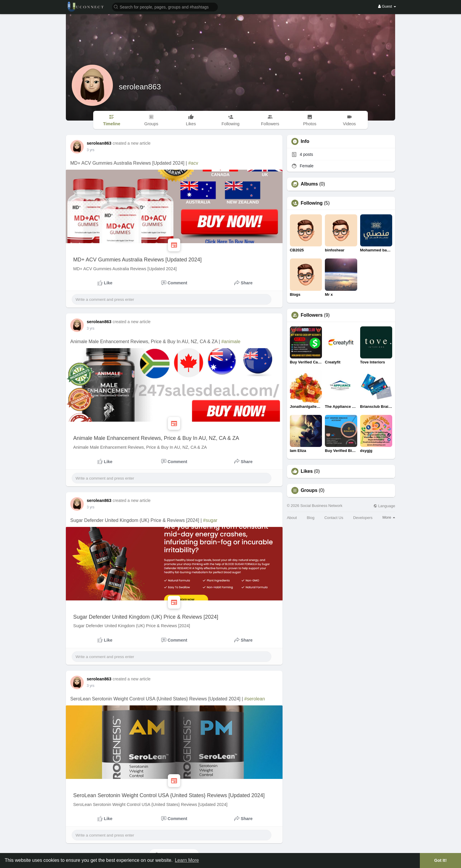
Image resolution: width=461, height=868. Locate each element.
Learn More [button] (187, 860)
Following (312, 203)
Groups (309, 490)
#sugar (210, 520)
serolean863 (140, 87)
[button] (165, 7)
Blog (310, 518)
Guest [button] (387, 6)
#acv (193, 163)
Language (384, 506)
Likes (307, 471)
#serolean (255, 699)
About (292, 518)
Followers (312, 315)
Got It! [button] (440, 860)
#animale (231, 342)
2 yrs (91, 150)
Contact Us (334, 518)
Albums (309, 184)
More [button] (389, 517)
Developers (363, 518)
